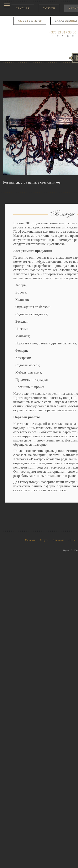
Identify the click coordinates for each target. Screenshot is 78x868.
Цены (72, 540)
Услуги (49, 8)
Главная (23, 8)
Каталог (58, 540)
